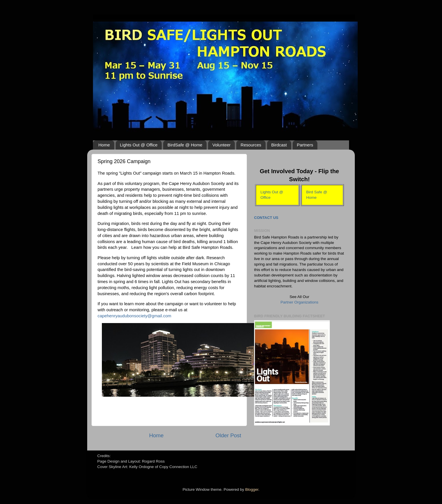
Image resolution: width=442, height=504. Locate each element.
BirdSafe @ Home (185, 145)
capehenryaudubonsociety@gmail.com (134, 316)
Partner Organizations (299, 302)
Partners (305, 145)
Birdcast (279, 145)
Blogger (252, 489)
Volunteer (221, 145)
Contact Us (266, 218)
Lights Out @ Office (139, 145)
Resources (251, 145)
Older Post (228, 435)
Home (104, 145)
